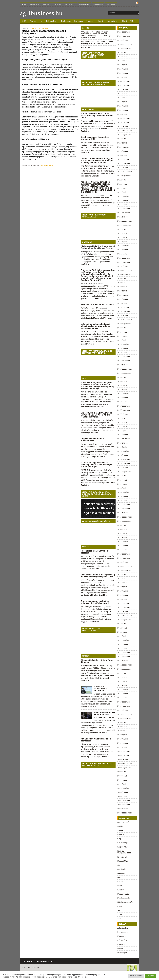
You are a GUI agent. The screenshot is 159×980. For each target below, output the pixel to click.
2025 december (124, 32)
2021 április (122, 241)
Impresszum (98, 4)
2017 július (122, 418)
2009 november (124, 755)
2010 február (123, 743)
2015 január (122, 500)
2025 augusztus (124, 48)
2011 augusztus (124, 669)
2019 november (124, 311)
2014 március (123, 542)
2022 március (123, 196)
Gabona (121, 865)
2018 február (123, 398)
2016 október (123, 443)
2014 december (124, 505)
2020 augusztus (124, 274)
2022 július (122, 180)
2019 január (122, 352)
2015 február (123, 496)
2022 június (122, 184)
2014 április (122, 537)
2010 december (124, 702)
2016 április (122, 447)
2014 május (122, 533)
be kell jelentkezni (46, 166)
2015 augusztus (124, 472)
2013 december (124, 554)
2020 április (122, 291)
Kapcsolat (47, 4)
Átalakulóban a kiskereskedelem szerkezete (96, 740)
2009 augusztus (124, 768)
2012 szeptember (125, 615)
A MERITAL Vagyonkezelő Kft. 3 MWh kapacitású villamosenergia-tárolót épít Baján (97, 465)
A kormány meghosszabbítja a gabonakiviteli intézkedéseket (95, 602)
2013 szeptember (125, 566)
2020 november (124, 262)
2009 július (122, 772)
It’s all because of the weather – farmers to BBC (96, 138)
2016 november (124, 439)
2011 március (123, 689)
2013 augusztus (124, 570)
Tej (119, 910)
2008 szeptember (125, 813)
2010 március (123, 739)
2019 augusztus (124, 324)
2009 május (122, 780)
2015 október (123, 468)
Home (24, 4)
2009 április (122, 784)
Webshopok (34, 4)
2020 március (123, 295)
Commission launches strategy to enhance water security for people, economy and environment (97, 160)
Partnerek (111, 4)
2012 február (123, 644)
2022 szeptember (125, 172)
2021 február (123, 250)
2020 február (123, 299)
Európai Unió (123, 861)
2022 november (124, 163)
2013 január (122, 599)
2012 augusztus (124, 620)
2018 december (124, 357)
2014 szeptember (125, 517)
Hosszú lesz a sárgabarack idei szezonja (95, 552)
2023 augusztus (124, 135)
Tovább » (85, 131)
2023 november (124, 122)
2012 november (124, 607)
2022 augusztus (124, 176)
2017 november (124, 410)
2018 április (122, 389)
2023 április (122, 143)
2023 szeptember (125, 130)
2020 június (122, 283)
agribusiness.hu (33, 967)
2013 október (123, 562)
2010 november (124, 706)
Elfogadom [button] (151, 976)
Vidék (132, 21)
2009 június (122, 776)
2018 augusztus (124, 373)
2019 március (123, 344)
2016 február (123, 455)
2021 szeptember (125, 221)
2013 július (122, 574)
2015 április (122, 488)
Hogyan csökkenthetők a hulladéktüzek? (92, 440)
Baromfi (121, 834)
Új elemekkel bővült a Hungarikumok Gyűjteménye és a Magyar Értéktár (98, 247)
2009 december (124, 751)
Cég (41, 21)
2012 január (122, 648)
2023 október (123, 126)
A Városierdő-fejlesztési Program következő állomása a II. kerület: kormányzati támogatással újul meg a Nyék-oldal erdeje (96, 35)
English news (66, 21)
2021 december (124, 209)
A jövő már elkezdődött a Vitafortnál (100, 688)
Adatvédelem (84, 4)
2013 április (122, 587)
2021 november (124, 213)
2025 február (123, 73)
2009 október (123, 759)
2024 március (123, 106)
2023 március (123, 147)
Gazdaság (91, 20)
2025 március (123, 69)
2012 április (122, 636)
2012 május (122, 632)
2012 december (124, 603)
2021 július (122, 229)
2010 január (122, 747)
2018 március (123, 394)
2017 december (124, 406)
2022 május (122, 188)
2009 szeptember (125, 763)
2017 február (123, 435)
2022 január (122, 204)
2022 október (123, 167)
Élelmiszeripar (53, 20)
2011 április (122, 685)
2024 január (122, 114)
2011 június (122, 677)
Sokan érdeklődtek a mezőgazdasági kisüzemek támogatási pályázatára (98, 576)
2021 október (123, 217)
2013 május (122, 583)
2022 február (123, 200)
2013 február (123, 595)
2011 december (124, 652)
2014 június (122, 529)
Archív (24, 21)
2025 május (122, 61)
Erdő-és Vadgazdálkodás (124, 852)
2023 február (123, 151)
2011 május (122, 681)
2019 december (124, 307)
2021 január (122, 254)
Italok (120, 886)
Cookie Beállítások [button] (136, 976)
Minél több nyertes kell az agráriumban (105, 713)
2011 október (123, 661)
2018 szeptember (125, 369)
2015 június (122, 480)
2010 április (122, 735)
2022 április (122, 192)
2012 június (122, 628)
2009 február (123, 792)
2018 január (122, 402)
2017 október (123, 414)
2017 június (122, 422)
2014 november (124, 509)
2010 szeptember (125, 714)
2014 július (122, 525)
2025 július (122, 52)
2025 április (122, 65)
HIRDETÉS (85, 48)
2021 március (123, 246)
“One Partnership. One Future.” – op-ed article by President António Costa (97, 42)
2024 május (122, 98)
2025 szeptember (125, 44)
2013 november (124, 558)
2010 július (122, 722)
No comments (43, 28)
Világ (119, 919)
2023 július (122, 139)
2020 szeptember (125, 270)
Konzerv (121, 890)
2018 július (122, 377)
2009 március (123, 788)
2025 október (123, 40)
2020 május (122, 287)
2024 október (123, 89)
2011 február (123, 694)
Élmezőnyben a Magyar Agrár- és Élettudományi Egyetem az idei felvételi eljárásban (96, 415)
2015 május (122, 484)
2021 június (122, 233)
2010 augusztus (124, 718)
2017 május (122, 426)
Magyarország (123, 894)
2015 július (122, 476)
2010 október (123, 710)
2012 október (123, 611)
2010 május (122, 731)
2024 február (123, 110)
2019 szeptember (125, 320)
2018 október (123, 365)
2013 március (123, 591)
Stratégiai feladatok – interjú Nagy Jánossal (97, 661)
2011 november (124, 657)
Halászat (121, 873)
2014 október (123, 513)
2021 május (122, 237)
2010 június (122, 726)
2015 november (124, 463)
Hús (119, 877)
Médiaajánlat (70, 4)
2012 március (123, 640)
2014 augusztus (124, 521)
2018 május (122, 385)
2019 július (122, 328)
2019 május (122, 336)
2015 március (123, 492)
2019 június (122, 332)
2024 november (124, 85)
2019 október (123, 315)
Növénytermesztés (125, 902)
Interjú (101, 21)
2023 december (124, 118)
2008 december (124, 800)
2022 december (124, 159)
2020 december (124, 258)
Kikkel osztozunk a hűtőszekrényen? (98, 305)
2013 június (122, 578)
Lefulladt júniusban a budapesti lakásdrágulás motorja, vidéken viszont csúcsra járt (96, 326)
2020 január (122, 303)
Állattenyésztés (124, 822)
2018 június (122, 381)
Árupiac (33, 21)
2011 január (122, 698)
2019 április (122, 340)
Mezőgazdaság (114, 20)
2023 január (122, 155)
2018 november (124, 361)
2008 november (124, 805)
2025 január (122, 77)
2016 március (123, 451)
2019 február (123, 348)
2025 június (122, 56)
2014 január (122, 550)
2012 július (122, 624)
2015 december (124, 459)
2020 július (122, 278)
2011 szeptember (125, 665)
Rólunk (58, 4)
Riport (125, 21)
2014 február (123, 546)
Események (79, 21)
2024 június (122, 93)
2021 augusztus (124, 225)
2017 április (122, 431)
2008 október (123, 809)
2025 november (124, 36)
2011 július (122, 673)
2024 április (122, 102)
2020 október (123, 266)
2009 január (122, 796)
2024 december (124, 81)
